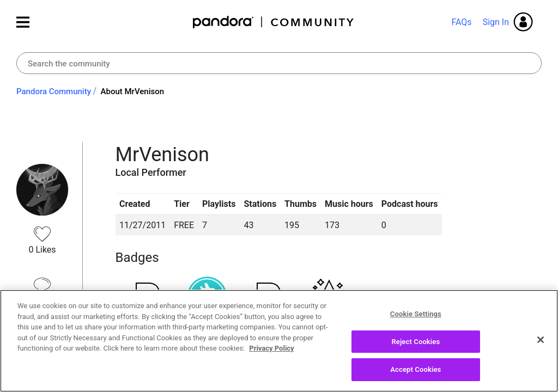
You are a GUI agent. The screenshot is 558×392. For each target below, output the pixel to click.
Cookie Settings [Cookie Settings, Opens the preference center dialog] (416, 314)
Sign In (496, 22)
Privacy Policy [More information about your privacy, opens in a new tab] (271, 348)
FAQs (461, 22)
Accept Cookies (416, 369)
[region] (279, 341)
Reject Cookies (416, 342)
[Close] (541, 340)
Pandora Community (274, 22)
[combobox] (279, 63)
